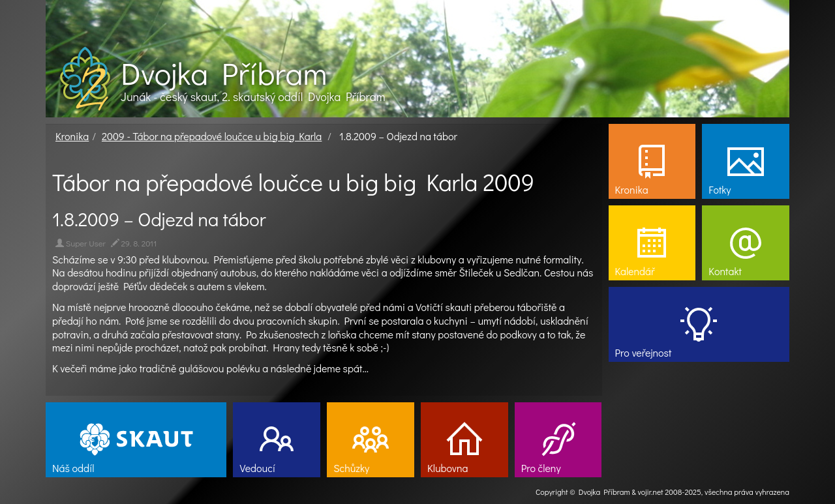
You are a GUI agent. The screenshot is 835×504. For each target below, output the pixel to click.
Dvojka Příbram (224, 73)
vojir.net (651, 492)
